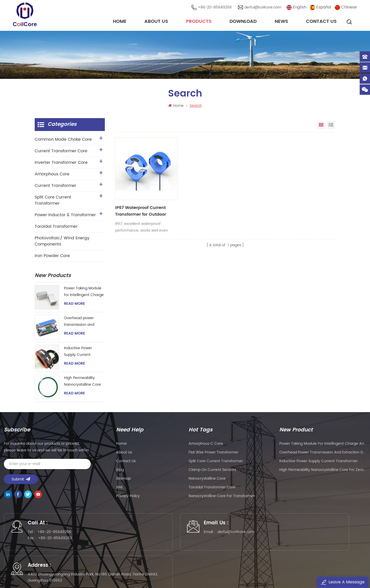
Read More (75, 305)
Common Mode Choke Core (63, 140)
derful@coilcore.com (263, 8)
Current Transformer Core (61, 152)
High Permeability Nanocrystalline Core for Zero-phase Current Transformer (82, 382)
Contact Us (321, 22)
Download (243, 22)
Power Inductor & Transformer (65, 216)
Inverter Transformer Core (61, 164)
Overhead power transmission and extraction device (79, 323)
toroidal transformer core (212, 488)
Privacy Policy (128, 497)
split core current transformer (216, 462)
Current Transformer (55, 187)
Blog (120, 471)
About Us (156, 22)
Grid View (321, 126)
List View (331, 126)
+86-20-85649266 (215, 8)
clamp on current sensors (212, 471)
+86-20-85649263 (57, 540)
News (281, 22)
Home (120, 22)
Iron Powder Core (52, 257)
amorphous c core (206, 445)
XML (120, 488)
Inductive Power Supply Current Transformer (78, 352)
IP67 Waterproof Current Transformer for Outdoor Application (140, 200)
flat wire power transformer (214, 453)
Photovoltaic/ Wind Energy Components (62, 242)
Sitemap (123, 480)
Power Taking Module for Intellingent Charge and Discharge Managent (84, 293)
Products (199, 22)
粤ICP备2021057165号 (267, 569)
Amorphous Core (52, 175)
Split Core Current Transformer (53, 201)
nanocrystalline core (207, 480)
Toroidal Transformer (56, 227)
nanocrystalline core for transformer (222, 497)
